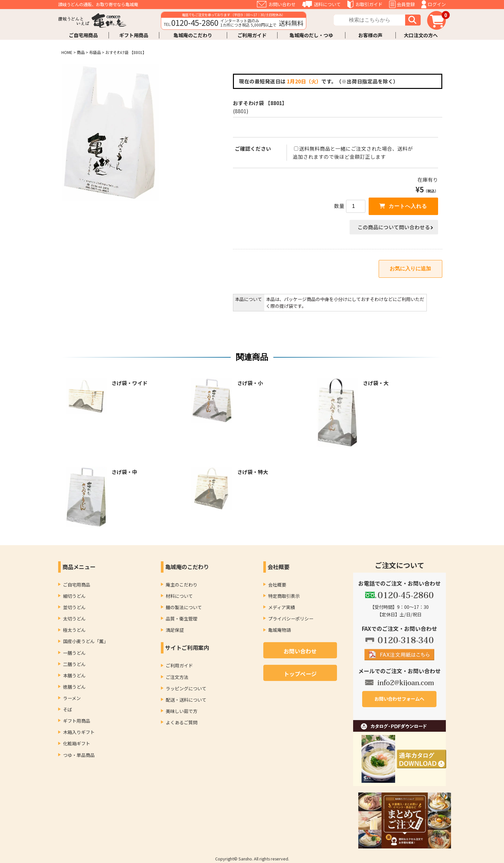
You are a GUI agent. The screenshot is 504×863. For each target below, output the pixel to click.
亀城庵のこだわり (193, 35)
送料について (327, 4)
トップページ (300, 674)
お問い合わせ (282, 4)
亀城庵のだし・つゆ (311, 35)
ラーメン (72, 698)
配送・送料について (186, 700)
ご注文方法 (177, 677)
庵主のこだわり (182, 585)
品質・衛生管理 (182, 619)
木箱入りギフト (79, 732)
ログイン (437, 4)
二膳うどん (74, 664)
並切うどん (74, 607)
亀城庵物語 (279, 630)
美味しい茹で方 (182, 711)
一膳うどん (74, 653)
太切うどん (74, 619)
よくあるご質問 (182, 722)
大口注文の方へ (421, 35)
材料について (179, 596)
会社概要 (277, 585)
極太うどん (74, 630)
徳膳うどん (74, 687)
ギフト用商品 (134, 35)
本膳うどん (74, 675)
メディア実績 (282, 607)
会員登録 (406, 4)
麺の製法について (184, 607)
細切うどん (74, 596)
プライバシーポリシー (291, 619)
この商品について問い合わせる (394, 227)
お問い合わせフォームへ (399, 699)
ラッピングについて (186, 688)
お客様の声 (370, 35)
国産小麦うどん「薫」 (86, 641)
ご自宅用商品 (83, 35)
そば (68, 709)
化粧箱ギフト (77, 743)
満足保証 (175, 630)
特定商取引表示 (284, 596)
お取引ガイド (369, 4)
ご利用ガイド (252, 35)
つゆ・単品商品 (79, 755)
